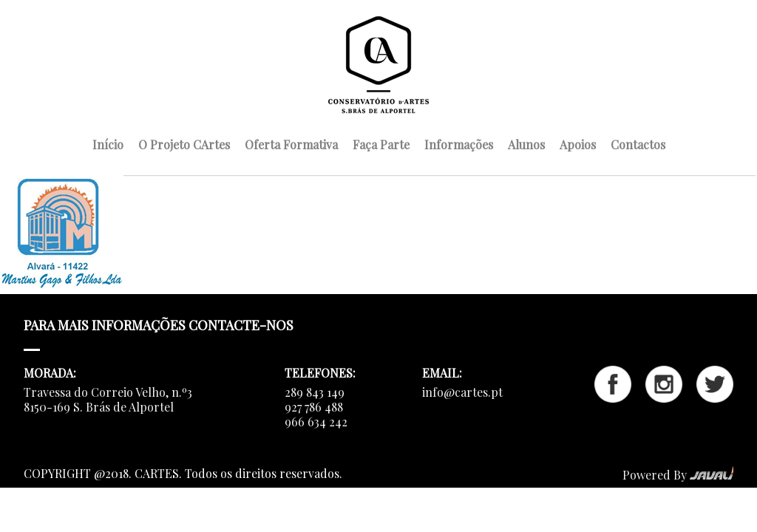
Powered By (678, 475)
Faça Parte (381, 143)
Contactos (638, 143)
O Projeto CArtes (184, 143)
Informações (459, 143)
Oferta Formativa (291, 143)
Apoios (578, 143)
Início (108, 143)
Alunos (526, 143)
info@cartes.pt (462, 392)
